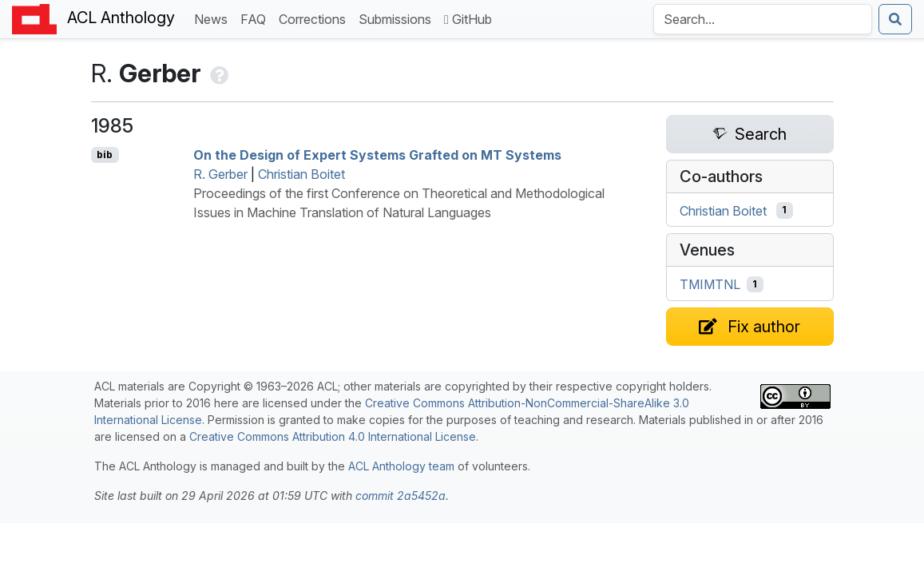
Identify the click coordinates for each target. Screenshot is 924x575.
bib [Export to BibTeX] (105, 155)
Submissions (398, 18)
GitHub (468, 19)
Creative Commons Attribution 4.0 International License (333, 436)
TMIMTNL (710, 284)
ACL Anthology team (401, 466)
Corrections (315, 18)
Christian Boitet (301, 174)
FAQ (256, 18)
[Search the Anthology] (763, 19)
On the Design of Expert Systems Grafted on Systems (377, 155)
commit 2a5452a (401, 496)
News (214, 18)
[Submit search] (895, 19)
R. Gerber (220, 174)
